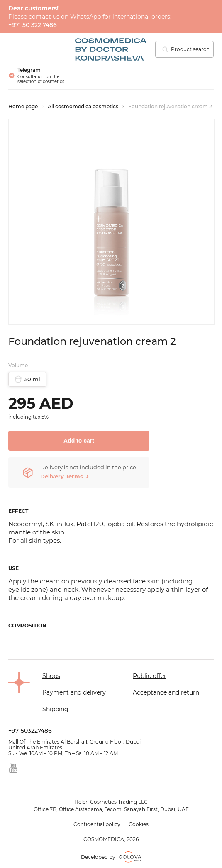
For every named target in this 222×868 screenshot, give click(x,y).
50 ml (27, 379)
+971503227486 (30, 731)
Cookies (139, 824)
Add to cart (79, 441)
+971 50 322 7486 (33, 25)
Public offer (150, 676)
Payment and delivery (74, 692)
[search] (165, 49)
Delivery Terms (62, 476)
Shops (51, 676)
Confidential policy (97, 824)
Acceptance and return (166, 692)
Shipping (55, 709)
